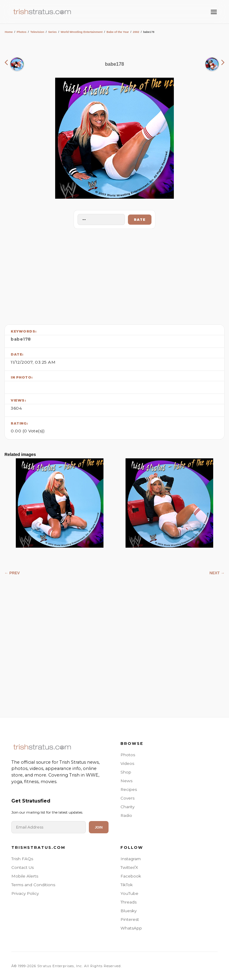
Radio (126, 815)
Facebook (131, 876)
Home (9, 32)
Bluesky (129, 911)
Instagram (131, 859)
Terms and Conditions (33, 885)
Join (99, 827)
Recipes (129, 789)
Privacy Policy (25, 893)
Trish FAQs (22, 859)
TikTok (127, 885)
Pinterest (130, 919)
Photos (22, 32)
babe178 (21, 339)
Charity (127, 807)
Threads (129, 902)
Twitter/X (129, 867)
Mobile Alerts (25, 876)
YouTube (129, 893)
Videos (127, 763)
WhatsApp (131, 928)
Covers (127, 798)
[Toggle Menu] (214, 12)
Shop (126, 772)
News (126, 781)
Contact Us (23, 867)
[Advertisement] (114, 275)
